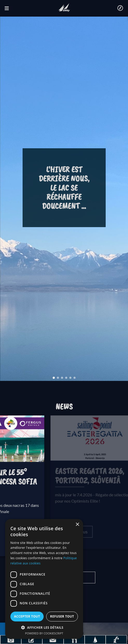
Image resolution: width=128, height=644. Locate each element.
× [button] (77, 525)
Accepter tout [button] (27, 616)
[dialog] (44, 579)
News (64, 407)
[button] (44, 627)
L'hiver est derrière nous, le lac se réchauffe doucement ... (64, 188)
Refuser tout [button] (62, 616)
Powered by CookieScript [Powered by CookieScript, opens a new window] (44, 633)
